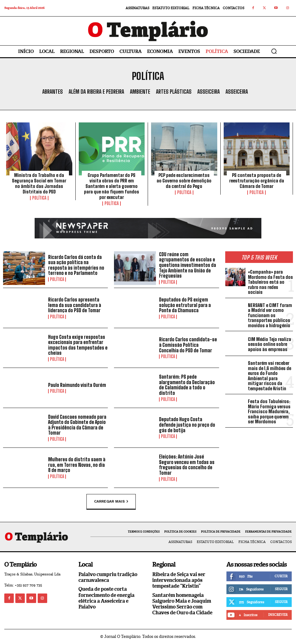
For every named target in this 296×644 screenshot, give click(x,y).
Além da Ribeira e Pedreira (96, 92)
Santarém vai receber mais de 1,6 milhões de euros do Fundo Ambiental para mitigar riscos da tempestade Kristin (269, 376)
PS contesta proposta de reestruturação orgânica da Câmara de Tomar (257, 181)
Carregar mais (111, 501)
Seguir (281, 589)
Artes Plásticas (174, 92)
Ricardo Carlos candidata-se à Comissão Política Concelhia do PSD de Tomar (188, 345)
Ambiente (140, 92)
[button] (274, 51)
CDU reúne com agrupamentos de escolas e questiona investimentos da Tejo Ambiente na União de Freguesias (188, 265)
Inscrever (278, 615)
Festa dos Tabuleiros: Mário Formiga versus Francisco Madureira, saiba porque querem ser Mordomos (269, 411)
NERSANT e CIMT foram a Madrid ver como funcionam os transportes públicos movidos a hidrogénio (270, 315)
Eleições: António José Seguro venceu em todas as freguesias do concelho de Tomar (187, 465)
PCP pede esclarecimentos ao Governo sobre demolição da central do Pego (184, 181)
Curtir (281, 576)
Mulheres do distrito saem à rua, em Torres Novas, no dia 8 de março (77, 465)
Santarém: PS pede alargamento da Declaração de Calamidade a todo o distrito (187, 385)
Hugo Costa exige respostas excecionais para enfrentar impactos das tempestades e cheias (78, 345)
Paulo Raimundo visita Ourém (77, 385)
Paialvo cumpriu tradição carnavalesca (108, 577)
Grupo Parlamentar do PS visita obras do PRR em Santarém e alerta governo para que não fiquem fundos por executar (112, 186)
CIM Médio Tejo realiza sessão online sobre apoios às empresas (269, 344)
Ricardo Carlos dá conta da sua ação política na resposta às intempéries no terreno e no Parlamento (76, 265)
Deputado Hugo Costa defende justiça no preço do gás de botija (187, 425)
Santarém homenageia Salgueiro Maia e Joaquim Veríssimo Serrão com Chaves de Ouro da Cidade (182, 604)
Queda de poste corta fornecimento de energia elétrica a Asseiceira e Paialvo (106, 598)
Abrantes (53, 92)
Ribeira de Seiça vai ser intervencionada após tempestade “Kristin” (179, 580)
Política (39, 198)
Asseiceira (209, 92)
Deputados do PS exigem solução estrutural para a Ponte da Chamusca (185, 305)
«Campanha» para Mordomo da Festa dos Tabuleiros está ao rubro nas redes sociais (270, 282)
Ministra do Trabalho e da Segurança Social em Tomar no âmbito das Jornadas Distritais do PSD (39, 183)
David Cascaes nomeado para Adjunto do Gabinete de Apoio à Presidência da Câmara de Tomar (77, 425)
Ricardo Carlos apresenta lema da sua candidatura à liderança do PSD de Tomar (75, 305)
